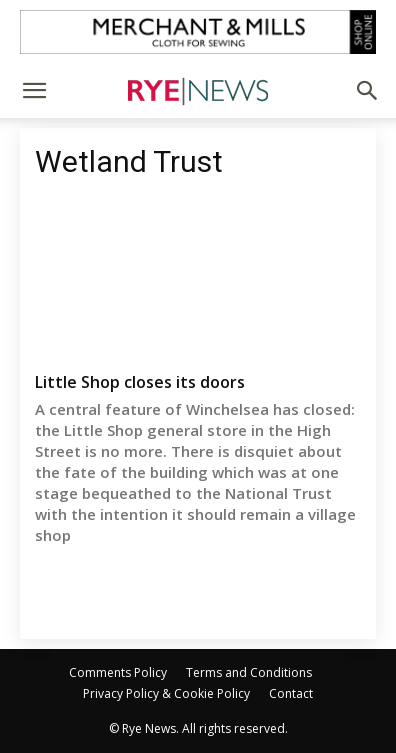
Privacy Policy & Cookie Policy (166, 693)
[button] (34, 91)
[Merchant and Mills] (198, 32)
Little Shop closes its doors (140, 382)
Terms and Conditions (249, 672)
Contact (291, 693)
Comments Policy (118, 672)
